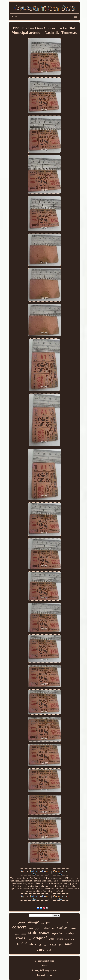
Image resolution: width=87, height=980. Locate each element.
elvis (33, 944)
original (40, 938)
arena (24, 934)
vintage (33, 922)
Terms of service (44, 975)
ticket (22, 944)
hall (45, 945)
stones (60, 939)
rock (49, 950)
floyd (69, 923)
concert (19, 927)
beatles (44, 933)
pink (48, 923)
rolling (46, 928)
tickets (31, 928)
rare (41, 949)
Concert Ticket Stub (44, 961)
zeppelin (57, 933)
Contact (44, 966)
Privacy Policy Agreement (44, 970)
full (40, 945)
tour (68, 944)
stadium (62, 928)
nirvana (61, 923)
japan (38, 928)
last (53, 928)
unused (53, 945)
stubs (20, 938)
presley (69, 933)
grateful (73, 928)
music (55, 923)
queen (21, 922)
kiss (43, 923)
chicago (17, 934)
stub (32, 933)
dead (52, 939)
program (70, 939)
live (61, 945)
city (29, 939)
